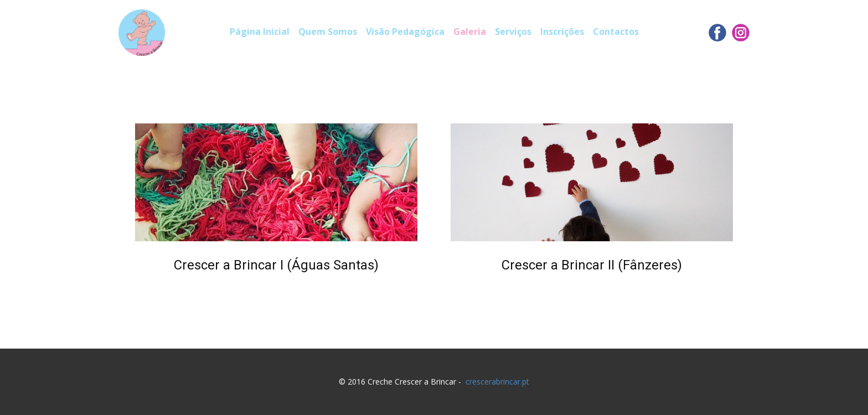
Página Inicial (260, 32)
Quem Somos (328, 32)
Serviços (513, 32)
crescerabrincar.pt (497, 382)
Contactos (616, 32)
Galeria (470, 32)
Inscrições (562, 32)
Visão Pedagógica (405, 32)
